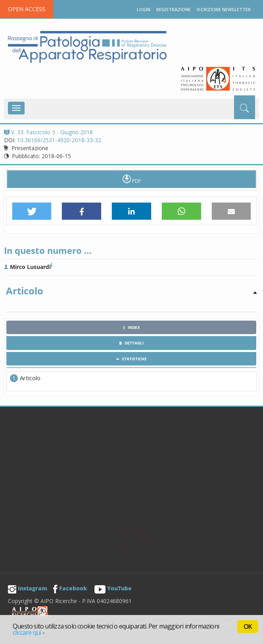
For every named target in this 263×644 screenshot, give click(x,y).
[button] (32, 212)
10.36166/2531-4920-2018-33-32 (59, 140)
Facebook (70, 588)
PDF (132, 179)
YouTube (113, 588)
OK (248, 627)
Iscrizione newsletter (224, 9)
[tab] (131, 327)
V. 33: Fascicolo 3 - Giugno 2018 (48, 132)
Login (144, 9)
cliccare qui (27, 632)
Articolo (30, 378)
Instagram (28, 588)
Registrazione (174, 9)
